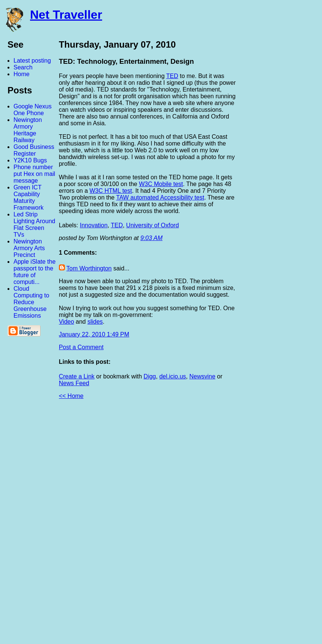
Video (67, 322)
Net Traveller (66, 15)
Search (23, 67)
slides (95, 322)
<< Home (71, 396)
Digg (150, 376)
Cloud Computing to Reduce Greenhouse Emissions (31, 302)
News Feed (74, 383)
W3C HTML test (111, 191)
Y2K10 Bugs (30, 160)
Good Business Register (34, 150)
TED (172, 76)
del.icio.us (172, 376)
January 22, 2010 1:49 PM (94, 334)
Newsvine (202, 376)
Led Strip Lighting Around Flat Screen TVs (34, 224)
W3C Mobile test (161, 184)
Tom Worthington (89, 268)
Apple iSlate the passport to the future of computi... (35, 272)
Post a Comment (81, 347)
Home (22, 74)
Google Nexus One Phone (32, 110)
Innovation (94, 225)
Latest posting (32, 61)
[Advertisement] (239, 525)
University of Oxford (152, 225)
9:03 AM (151, 238)
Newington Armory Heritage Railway (28, 130)
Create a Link (77, 376)
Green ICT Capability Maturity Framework (29, 197)
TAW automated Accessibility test (160, 197)
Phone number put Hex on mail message (34, 174)
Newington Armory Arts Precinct (29, 248)
